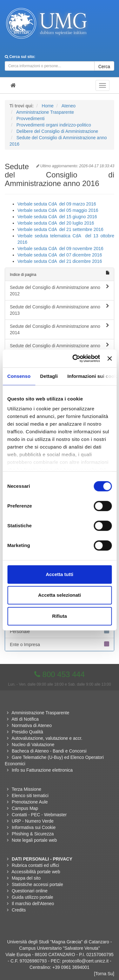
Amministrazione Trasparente (45, 112)
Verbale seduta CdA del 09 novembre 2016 (60, 249)
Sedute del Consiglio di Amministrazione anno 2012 (60, 290)
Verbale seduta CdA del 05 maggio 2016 (58, 210)
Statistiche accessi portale (37, 884)
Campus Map (25, 808)
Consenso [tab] (19, 376)
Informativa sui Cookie (34, 827)
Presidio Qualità (27, 732)
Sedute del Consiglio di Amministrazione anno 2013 (60, 310)
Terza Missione (26, 789)
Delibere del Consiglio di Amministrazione (57, 131)
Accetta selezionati (60, 595)
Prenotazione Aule (30, 802)
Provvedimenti (31, 119)
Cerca (104, 67)
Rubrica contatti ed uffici (35, 865)
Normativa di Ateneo (32, 725)
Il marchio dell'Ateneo (33, 904)
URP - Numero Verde (33, 821)
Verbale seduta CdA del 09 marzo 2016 (57, 204)
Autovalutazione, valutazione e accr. (47, 738)
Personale (60, 631)
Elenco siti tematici (30, 796)
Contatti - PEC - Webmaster (39, 815)
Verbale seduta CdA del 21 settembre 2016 (60, 229)
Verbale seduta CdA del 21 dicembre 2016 (60, 261)
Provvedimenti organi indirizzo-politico (54, 125)
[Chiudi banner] (109, 358)
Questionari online (30, 891)
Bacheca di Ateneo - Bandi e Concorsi (49, 751)
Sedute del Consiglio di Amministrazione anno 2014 (60, 329)
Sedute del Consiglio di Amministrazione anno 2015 (60, 349)
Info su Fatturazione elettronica (42, 770)
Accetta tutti (60, 574)
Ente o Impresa (60, 644)
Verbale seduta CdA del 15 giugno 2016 (58, 217)
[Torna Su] (104, 974)
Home (48, 106)
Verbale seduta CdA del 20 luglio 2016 (56, 223)
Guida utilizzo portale (33, 897)
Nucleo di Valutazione (33, 745)
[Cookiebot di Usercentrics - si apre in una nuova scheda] (75, 358)
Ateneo (69, 106)
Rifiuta (60, 616)
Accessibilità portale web (36, 872)
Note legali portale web (34, 840)
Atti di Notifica (25, 719)
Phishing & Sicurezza (33, 834)
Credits (19, 910)
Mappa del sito (26, 878)
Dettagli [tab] (49, 376)
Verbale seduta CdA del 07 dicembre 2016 (60, 255)
